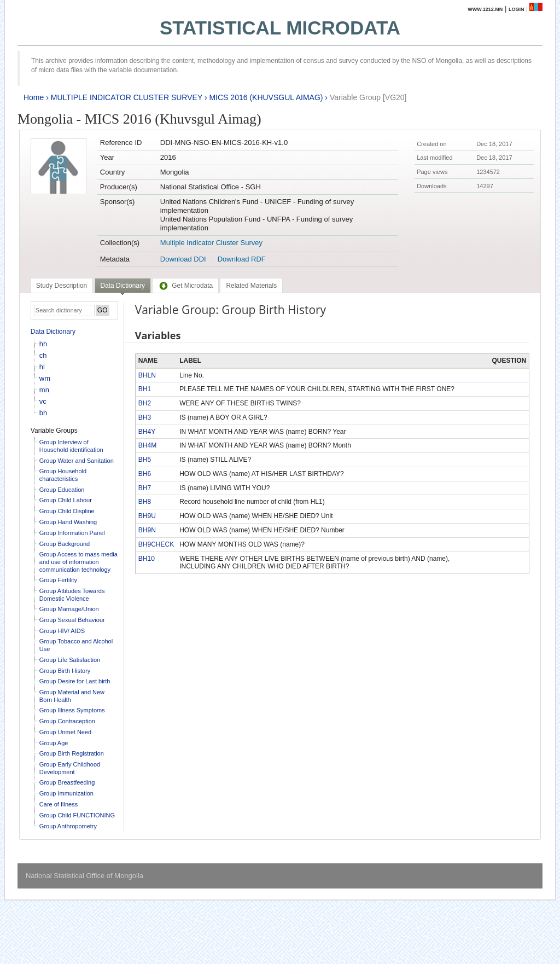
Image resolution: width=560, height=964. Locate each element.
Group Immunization (66, 793)
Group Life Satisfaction (70, 660)
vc (43, 401)
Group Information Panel (72, 533)
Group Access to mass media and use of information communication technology (78, 562)
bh (43, 413)
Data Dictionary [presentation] (123, 286)
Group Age (54, 743)
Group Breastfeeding (67, 782)
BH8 (145, 502)
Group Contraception (67, 721)
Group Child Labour (66, 500)
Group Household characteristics (63, 475)
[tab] (62, 286)
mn (44, 390)
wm (45, 378)
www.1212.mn (485, 9)
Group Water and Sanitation (77, 461)
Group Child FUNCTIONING (77, 815)
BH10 (147, 559)
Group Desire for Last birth (75, 681)
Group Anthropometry (68, 826)
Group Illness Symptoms (72, 710)
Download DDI (183, 259)
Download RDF (242, 259)
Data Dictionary (53, 332)
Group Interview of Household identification (71, 446)
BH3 (145, 417)
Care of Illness (59, 804)
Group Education (62, 490)
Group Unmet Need (65, 732)
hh (43, 344)
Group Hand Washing (68, 522)
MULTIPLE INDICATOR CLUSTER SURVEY (127, 97)
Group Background (65, 544)
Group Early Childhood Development (70, 768)
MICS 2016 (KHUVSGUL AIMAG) (266, 97)
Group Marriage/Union (69, 609)
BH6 (145, 474)
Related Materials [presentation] (251, 286)
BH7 (145, 488)
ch (43, 355)
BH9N (147, 530)
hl (42, 367)
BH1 (145, 389)
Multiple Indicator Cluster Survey (211, 243)
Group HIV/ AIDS (62, 631)
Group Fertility (58, 580)
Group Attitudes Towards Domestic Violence (72, 595)
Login (517, 9)
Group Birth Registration (72, 753)
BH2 (145, 403)
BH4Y (147, 432)
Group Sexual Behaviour (72, 620)
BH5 (145, 460)
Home (34, 97)
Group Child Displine (67, 511)
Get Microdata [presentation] (185, 286)
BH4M (147, 445)
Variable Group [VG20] (368, 97)
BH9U (147, 516)
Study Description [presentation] (62, 286)
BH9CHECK (156, 544)
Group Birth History (65, 671)
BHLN (147, 375)
